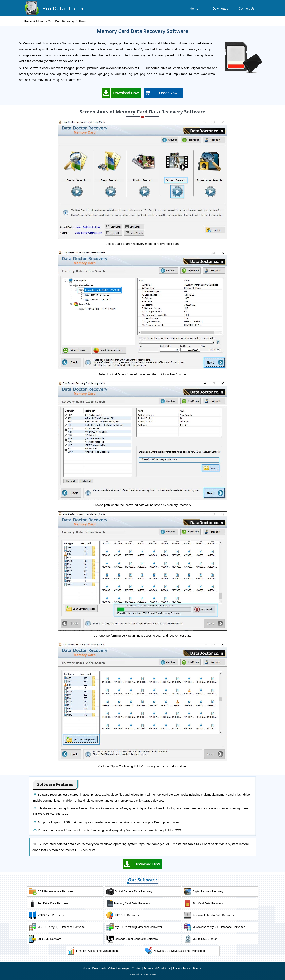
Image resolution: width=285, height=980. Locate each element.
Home (86, 968)
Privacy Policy (181, 968)
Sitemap (197, 968)
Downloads (99, 968)
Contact (137, 968)
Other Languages (119, 968)
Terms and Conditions (157, 968)
